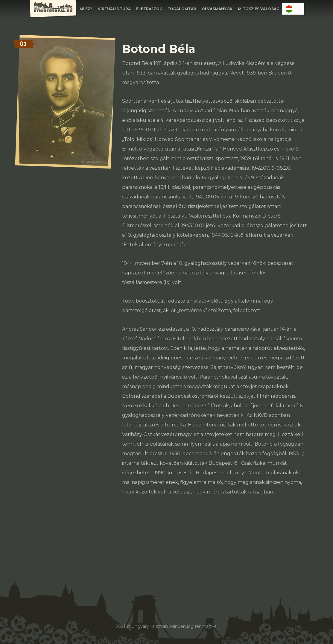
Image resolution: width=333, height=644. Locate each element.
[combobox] (293, 9)
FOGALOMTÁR (182, 9)
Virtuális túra (114, 9)
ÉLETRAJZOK (149, 9)
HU (293, 9)
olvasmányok (217, 9)
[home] (53, 9)
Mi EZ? (86, 9)
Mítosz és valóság (259, 9)
